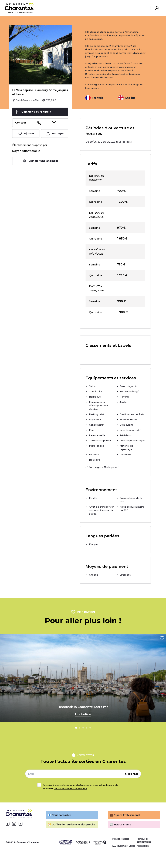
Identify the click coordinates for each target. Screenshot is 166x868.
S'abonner (132, 775)
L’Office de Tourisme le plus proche (71, 826)
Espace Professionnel (125, 816)
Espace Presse (120, 826)
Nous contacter (59, 816)
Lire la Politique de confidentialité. (70, 790)
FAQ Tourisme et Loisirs (124, 847)
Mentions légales (121, 840)
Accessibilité (143, 847)
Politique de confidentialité (144, 842)
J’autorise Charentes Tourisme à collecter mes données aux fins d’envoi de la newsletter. (80, 788)
